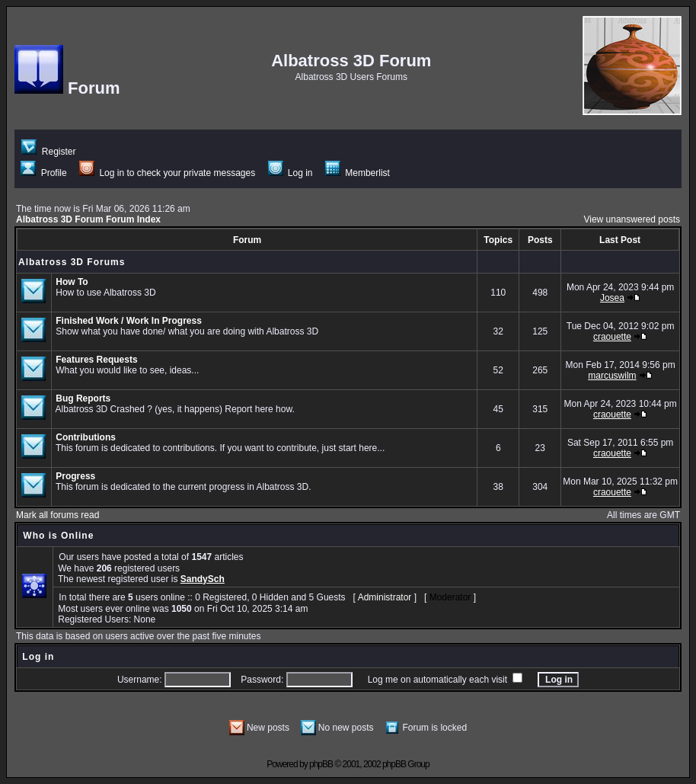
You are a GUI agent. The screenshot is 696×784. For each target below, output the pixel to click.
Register (48, 152)
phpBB (321, 764)
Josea (612, 298)
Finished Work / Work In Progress (129, 321)
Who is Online (58, 536)
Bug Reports (83, 398)
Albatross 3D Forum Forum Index (88, 219)
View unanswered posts (632, 219)
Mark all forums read (57, 515)
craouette (612, 337)
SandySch (203, 579)
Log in (291, 173)
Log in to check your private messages (167, 173)
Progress (75, 476)
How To (72, 282)
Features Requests (96, 360)
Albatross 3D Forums (72, 262)
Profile (43, 173)
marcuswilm (612, 376)
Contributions (86, 437)
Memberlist (358, 173)
